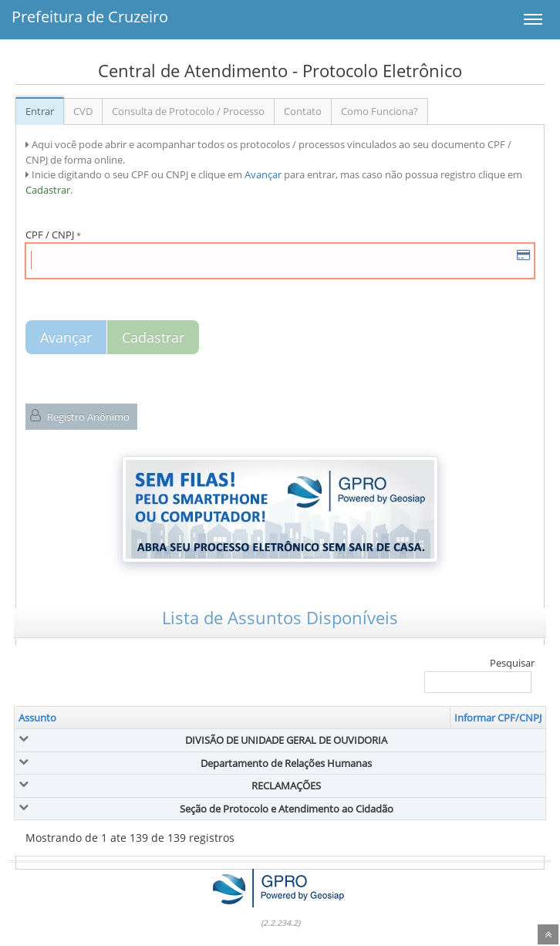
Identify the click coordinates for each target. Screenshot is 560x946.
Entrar (40, 111)
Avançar (66, 337)
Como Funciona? (380, 111)
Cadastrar (153, 337)
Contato (303, 111)
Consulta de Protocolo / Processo (188, 111)
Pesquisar (479, 674)
